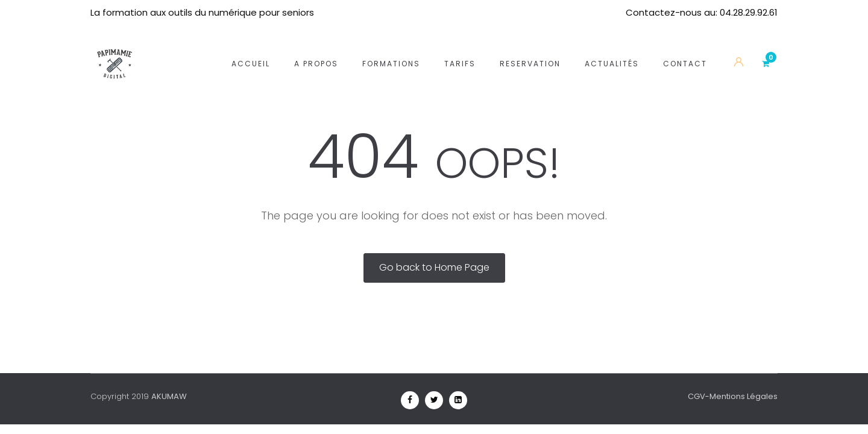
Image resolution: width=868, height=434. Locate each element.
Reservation (530, 49)
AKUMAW (169, 396)
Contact (685, 49)
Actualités (612, 49)
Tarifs (460, 49)
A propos (316, 49)
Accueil (251, 49)
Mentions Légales (744, 396)
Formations (391, 49)
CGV (697, 396)
